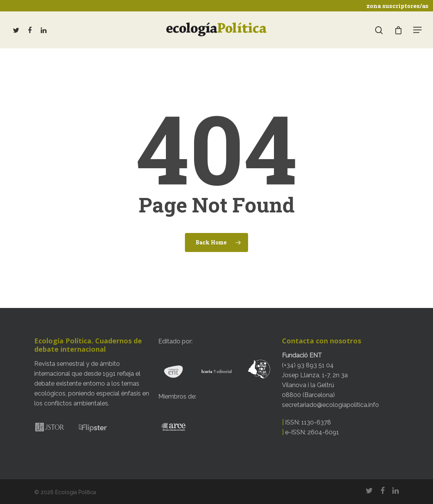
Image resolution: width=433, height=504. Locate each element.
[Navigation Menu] (418, 30)
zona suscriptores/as (397, 6)
